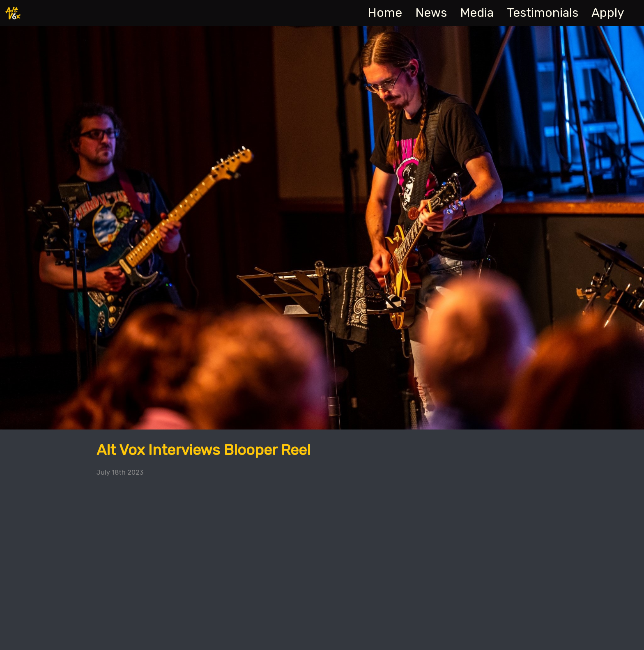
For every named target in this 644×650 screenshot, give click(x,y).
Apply (608, 13)
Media (477, 13)
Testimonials (543, 13)
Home (385, 13)
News (431, 13)
